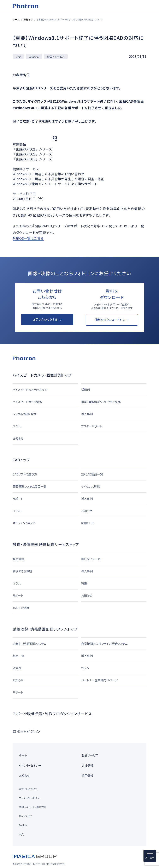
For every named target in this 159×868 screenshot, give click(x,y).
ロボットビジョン (26, 731)
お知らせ (28, 19)
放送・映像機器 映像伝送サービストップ (46, 544)
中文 (21, 834)
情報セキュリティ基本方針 (33, 807)
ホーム (16, 19)
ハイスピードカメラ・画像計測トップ (42, 375)
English (23, 825)
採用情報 (87, 776)
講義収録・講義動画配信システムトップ (45, 629)
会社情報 (87, 765)
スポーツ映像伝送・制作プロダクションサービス (52, 714)
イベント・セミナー (30, 765)
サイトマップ (25, 816)
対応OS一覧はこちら (28, 238)
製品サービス (90, 755)
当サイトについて (28, 789)
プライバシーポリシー (30, 798)
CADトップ (21, 460)
